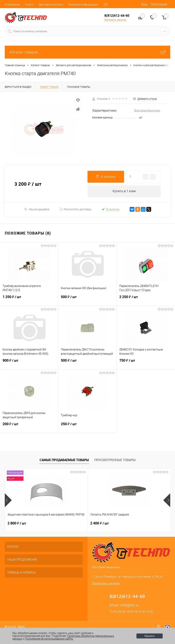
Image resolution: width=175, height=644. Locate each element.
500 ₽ (87, 299)
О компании (12, 5)
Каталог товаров (87, 52)
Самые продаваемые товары (64, 460)
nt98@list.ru (129, 605)
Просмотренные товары (115, 460)
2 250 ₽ (146, 299)
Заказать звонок (115, 20)
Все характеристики (147, 110)
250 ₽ (87, 426)
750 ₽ (146, 363)
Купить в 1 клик (124, 191)
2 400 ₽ (72, 523)
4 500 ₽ (127, 523)
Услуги (29, 5)
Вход (144, 4)
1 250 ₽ (29, 299)
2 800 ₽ (17, 523)
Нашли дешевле (37, 209)
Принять (150, 636)
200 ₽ (29, 426)
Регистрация (159, 4)
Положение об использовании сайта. (49, 639)
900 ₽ (29, 363)
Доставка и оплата (51, 5)
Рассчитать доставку (75, 209)
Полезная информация (83, 5)
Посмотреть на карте (106, 583)
